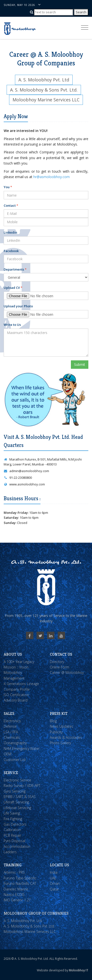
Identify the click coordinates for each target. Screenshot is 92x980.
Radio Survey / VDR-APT (22, 786)
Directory (57, 662)
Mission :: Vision (16, 667)
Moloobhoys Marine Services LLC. (30, 932)
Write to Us (12, 325)
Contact (11, 205)
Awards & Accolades (66, 737)
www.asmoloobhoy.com (24, 484)
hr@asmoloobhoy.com (52, 177)
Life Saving (12, 813)
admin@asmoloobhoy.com (26, 471)
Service (11, 773)
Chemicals (12, 737)
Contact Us (61, 654)
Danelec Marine (16, 889)
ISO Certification (16, 695)
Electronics (12, 721)
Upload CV (13, 288)
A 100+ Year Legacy (19, 662)
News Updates (61, 726)
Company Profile (17, 689)
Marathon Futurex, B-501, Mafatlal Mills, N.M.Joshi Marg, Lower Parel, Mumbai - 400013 (43, 462)
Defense (10, 726)
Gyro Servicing (15, 791)
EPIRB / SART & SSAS (20, 797)
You (8, 187)
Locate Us (59, 865)
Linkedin (10, 232)
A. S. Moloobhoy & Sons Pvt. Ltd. (29, 926)
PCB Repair (12, 835)
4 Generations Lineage (21, 684)
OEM (7, 754)
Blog (53, 721)
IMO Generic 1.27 (17, 900)
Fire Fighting (13, 819)
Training (13, 865)
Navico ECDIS (14, 895)
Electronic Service (17, 780)
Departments (15, 269)
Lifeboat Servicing (17, 808)
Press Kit (59, 713)
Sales (9, 713)
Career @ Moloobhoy (67, 673)
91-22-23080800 (18, 478)
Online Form (59, 667)
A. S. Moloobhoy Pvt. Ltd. (23, 921)
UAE (53, 878)
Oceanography (15, 743)
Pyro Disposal (14, 841)
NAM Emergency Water (22, 749)
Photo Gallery (60, 743)
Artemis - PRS (14, 872)
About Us (13, 654)
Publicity (56, 732)
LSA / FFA (11, 732)
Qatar (54, 889)
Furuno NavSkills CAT (20, 883)
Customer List (15, 760)
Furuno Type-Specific (20, 878)
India (54, 872)
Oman (55, 883)
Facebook (11, 251)
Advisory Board (16, 700)
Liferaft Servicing (16, 802)
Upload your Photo (18, 306)
